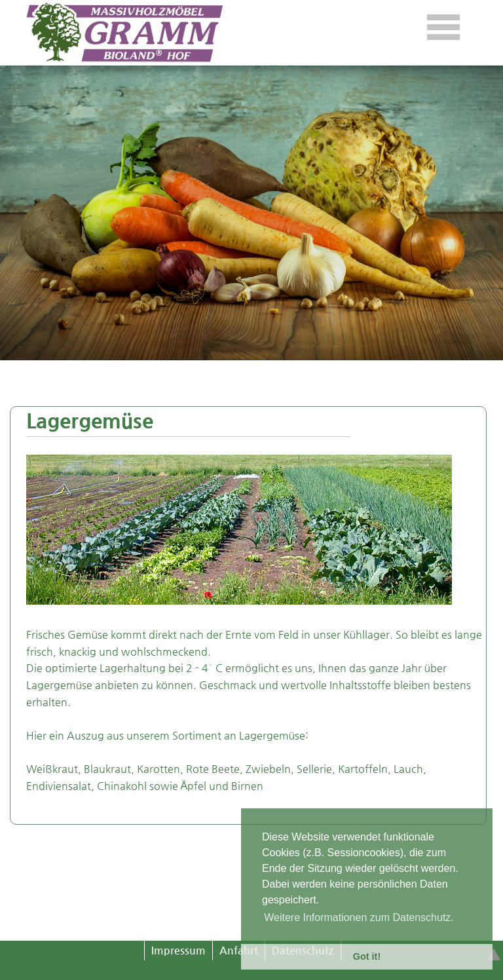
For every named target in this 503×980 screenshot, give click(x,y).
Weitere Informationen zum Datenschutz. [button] (359, 917)
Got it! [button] (367, 956)
